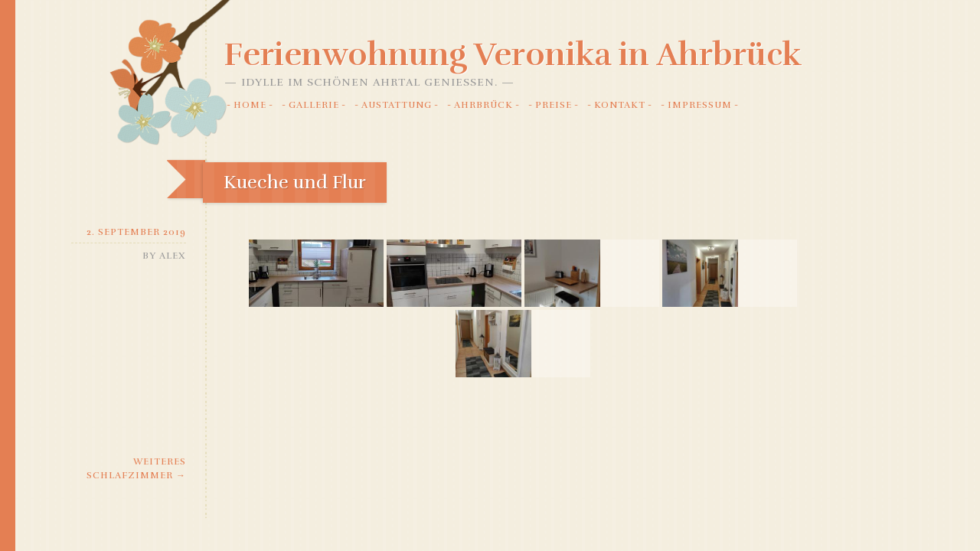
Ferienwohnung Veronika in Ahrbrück (513, 54)
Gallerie (314, 105)
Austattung (397, 105)
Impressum (700, 105)
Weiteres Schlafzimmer (136, 468)
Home (250, 105)
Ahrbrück (483, 105)
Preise (554, 105)
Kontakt (620, 105)
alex (173, 256)
